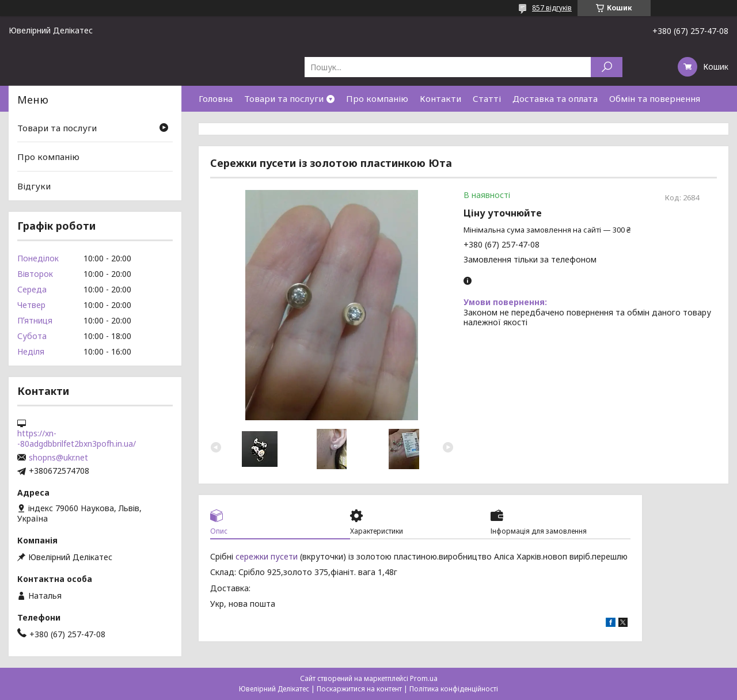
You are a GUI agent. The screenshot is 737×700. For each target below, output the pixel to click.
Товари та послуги (284, 98)
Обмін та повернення (655, 98)
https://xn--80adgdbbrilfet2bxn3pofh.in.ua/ (77, 439)
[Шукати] (607, 67)
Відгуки (34, 186)
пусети (284, 556)
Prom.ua (424, 678)
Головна (216, 98)
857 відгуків (552, 8)
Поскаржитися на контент (359, 689)
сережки (252, 556)
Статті (487, 98)
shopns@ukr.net (58, 458)
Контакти (440, 98)
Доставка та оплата (555, 98)
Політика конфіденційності (454, 689)
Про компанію (377, 98)
